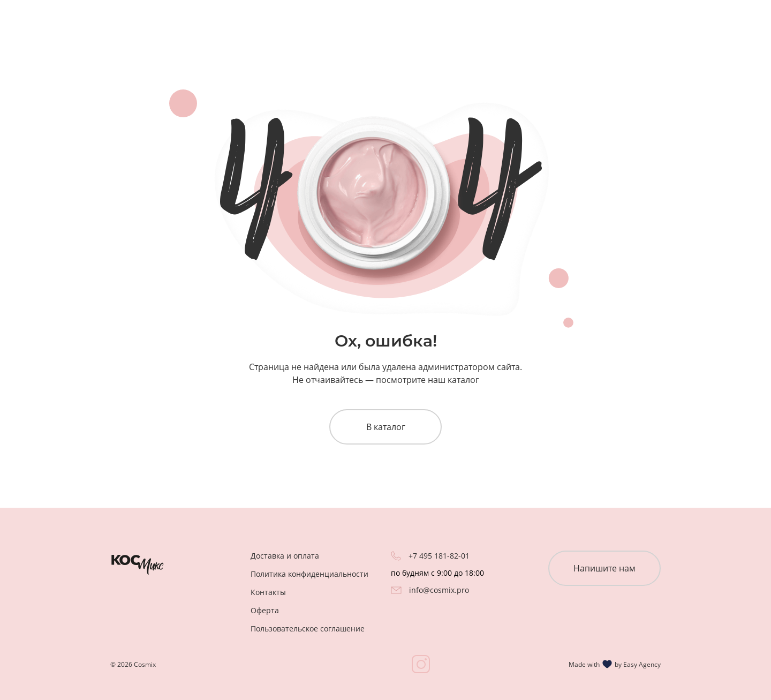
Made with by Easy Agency (615, 664)
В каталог (386, 427)
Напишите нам (604, 568)
